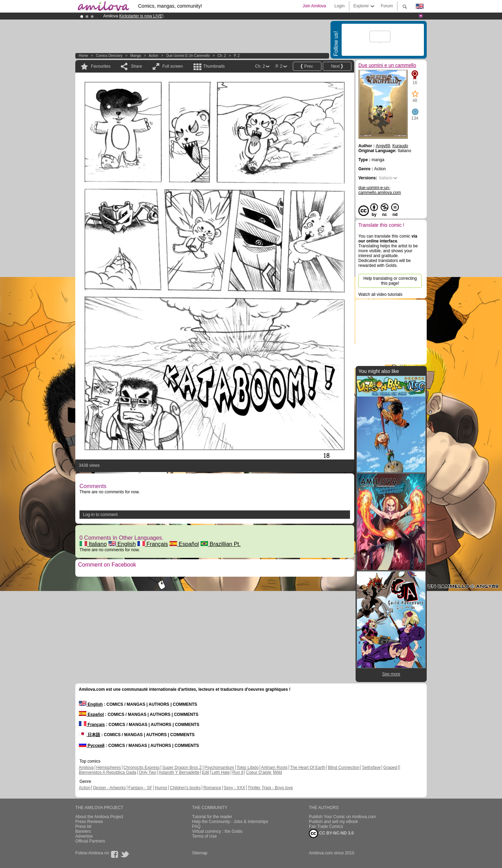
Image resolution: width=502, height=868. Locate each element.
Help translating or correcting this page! (390, 281)
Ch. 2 (222, 56)
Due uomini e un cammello (188, 56)
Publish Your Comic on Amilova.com (342, 817)
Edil (206, 772)
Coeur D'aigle (259, 772)
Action (153, 56)
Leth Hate (221, 772)
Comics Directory (109, 56)
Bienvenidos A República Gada (108, 772)
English (122, 544)
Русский (92, 746)
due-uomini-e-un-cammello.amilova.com (380, 190)
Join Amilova (314, 6)
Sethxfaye (371, 768)
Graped (390, 768)
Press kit (83, 826)
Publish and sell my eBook (333, 822)
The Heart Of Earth (308, 768)
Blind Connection (344, 768)
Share (136, 66)
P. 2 (237, 56)
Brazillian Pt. (220, 544)
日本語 (89, 735)
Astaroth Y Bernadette (179, 772)
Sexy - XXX (234, 788)
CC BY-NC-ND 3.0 (331, 833)
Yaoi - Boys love (278, 788)
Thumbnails (214, 66)
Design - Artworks (109, 788)
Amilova (86, 768)
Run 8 (238, 772)
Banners (83, 831)
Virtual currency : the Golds (217, 831)
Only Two (147, 772)
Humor (161, 788)
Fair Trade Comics (326, 826)
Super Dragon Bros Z (182, 768)
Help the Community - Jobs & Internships (230, 822)
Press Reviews (89, 822)
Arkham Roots (274, 768)
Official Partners (90, 841)
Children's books (185, 788)
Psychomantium (219, 768)
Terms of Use (204, 836)
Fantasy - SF (140, 788)
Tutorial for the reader (212, 817)
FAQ (196, 826)
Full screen (173, 66)
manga (136, 56)
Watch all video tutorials (380, 294)
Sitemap (200, 853)
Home (83, 56)
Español (184, 544)
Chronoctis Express (142, 768)
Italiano (93, 544)
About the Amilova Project (99, 817)
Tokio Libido (248, 768)
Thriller (254, 788)
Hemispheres (109, 768)
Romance (212, 788)
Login (339, 6)
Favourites (101, 66)
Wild (278, 772)
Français (153, 544)
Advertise (84, 836)
